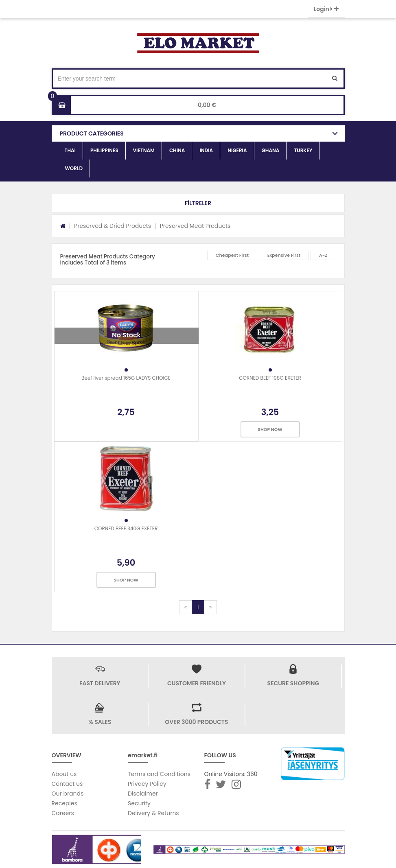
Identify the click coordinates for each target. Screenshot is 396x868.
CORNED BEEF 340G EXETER (126, 528)
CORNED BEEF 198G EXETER (270, 378)
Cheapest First (232, 255)
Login (326, 9)
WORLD (74, 168)
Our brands (68, 794)
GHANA (271, 150)
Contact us (67, 784)
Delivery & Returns (153, 813)
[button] (198, 203)
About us (64, 774)
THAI (70, 150)
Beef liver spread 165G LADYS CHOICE (126, 378)
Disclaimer (143, 794)
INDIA (206, 150)
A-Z (323, 255)
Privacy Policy (147, 784)
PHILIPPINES (104, 150)
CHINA (177, 150)
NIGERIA (237, 150)
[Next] (210, 607)
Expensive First (284, 255)
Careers (63, 813)
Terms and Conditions (159, 774)
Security (139, 803)
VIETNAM (144, 150)
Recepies (65, 803)
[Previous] (186, 607)
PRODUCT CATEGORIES (92, 133)
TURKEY (303, 150)
